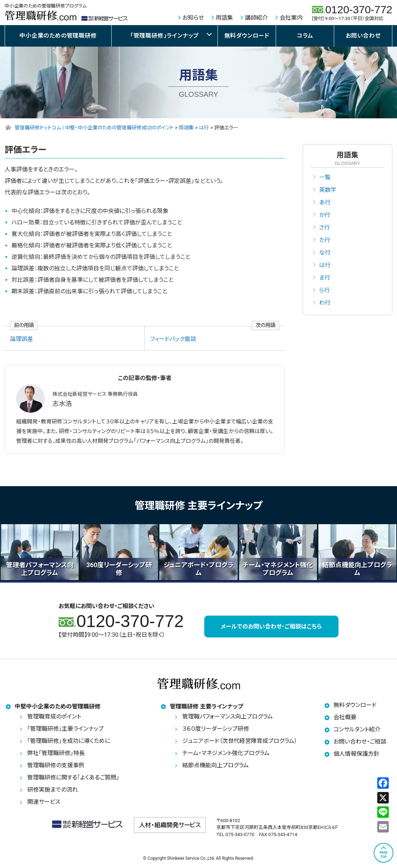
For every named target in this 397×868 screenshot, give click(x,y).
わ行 (325, 303)
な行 (325, 253)
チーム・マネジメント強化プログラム (226, 753)
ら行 (324, 290)
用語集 (224, 18)
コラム (305, 36)
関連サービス (44, 802)
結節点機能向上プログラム (216, 766)
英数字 (328, 190)
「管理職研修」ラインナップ (165, 36)
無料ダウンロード (247, 36)
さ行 (324, 227)
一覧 (325, 177)
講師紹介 (256, 18)
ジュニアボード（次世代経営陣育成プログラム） (240, 741)
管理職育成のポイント (54, 717)
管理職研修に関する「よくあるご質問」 (73, 778)
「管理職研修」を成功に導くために (69, 741)
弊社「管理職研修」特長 (56, 753)
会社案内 (291, 18)
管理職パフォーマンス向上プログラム (228, 717)
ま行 (325, 278)
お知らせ (193, 18)
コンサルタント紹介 (357, 730)
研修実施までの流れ (53, 790)
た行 (325, 240)
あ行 (325, 202)
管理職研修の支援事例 (56, 766)
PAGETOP (383, 855)
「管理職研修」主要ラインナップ (66, 729)
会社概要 (345, 718)
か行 (325, 215)
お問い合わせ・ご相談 (360, 742)
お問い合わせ (363, 36)
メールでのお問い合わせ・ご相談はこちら (271, 627)
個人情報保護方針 (356, 754)
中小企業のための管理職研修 (58, 36)
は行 (325, 265)
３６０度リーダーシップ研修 (216, 729)
